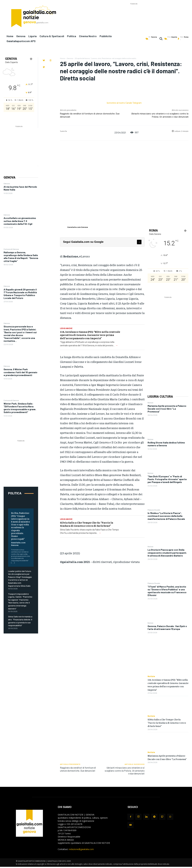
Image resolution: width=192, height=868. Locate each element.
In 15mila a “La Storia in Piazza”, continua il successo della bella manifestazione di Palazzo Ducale (166, 516)
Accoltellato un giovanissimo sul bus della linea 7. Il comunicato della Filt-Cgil (20, 221)
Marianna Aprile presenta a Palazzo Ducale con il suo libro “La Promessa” (167, 409)
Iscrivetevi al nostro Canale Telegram (124, 103)
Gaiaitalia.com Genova (18, 544)
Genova (7, 183)
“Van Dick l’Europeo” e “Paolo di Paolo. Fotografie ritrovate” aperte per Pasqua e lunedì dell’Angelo (167, 479)
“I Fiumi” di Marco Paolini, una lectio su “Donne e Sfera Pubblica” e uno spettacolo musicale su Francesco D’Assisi (167, 591)
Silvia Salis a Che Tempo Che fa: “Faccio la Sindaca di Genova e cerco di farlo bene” (87, 524)
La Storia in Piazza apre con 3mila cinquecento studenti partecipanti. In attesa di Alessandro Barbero (167, 553)
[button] (161, 39)
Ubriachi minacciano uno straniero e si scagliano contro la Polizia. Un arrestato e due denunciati (125, 770)
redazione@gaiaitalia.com (81, 849)
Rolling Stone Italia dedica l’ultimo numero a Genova (166, 444)
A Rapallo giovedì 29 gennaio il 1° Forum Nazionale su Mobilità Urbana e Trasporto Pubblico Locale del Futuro (20, 294)
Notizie (150, 403)
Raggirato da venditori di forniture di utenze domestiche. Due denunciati (78, 769)
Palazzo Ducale (154, 510)
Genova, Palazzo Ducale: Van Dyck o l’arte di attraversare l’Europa (167, 627)
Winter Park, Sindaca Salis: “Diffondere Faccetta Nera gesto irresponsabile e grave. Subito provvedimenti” (20, 408)
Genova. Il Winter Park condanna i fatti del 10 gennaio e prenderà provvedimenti (20, 372)
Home (62, 58)
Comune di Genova (11, 249)
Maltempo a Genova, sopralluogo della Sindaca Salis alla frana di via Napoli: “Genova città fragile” (21, 257)
